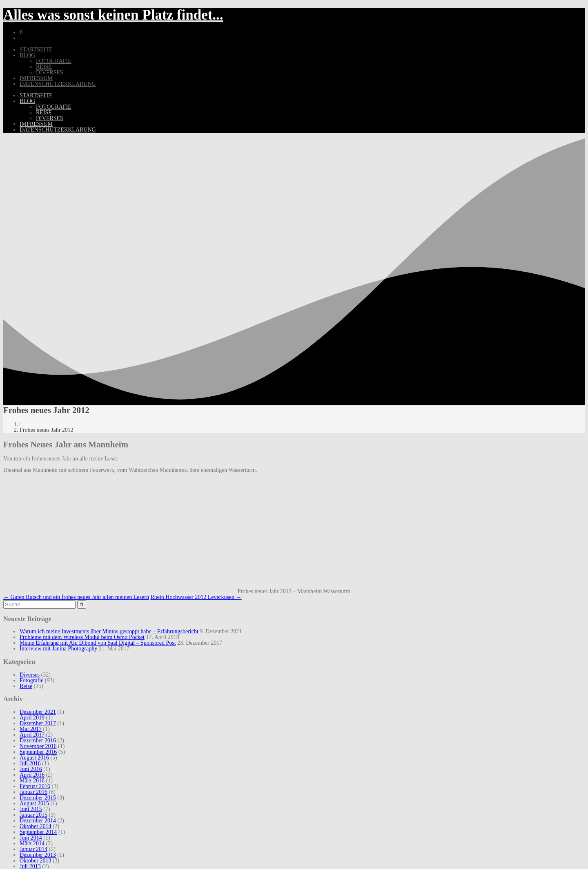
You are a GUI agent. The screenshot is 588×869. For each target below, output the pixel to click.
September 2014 (38, 832)
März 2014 (32, 843)
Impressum (36, 78)
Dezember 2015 (38, 798)
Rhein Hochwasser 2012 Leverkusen (196, 597)
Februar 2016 (35, 786)
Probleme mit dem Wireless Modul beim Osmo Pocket (82, 637)
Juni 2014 (31, 838)
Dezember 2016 (38, 741)
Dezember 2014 (38, 821)
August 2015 (34, 803)
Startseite (36, 50)
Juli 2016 (30, 763)
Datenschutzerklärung (58, 84)
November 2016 (38, 746)
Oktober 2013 (35, 861)
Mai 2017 (31, 729)
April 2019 (32, 718)
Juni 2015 (31, 809)
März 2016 (32, 781)
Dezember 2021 (38, 712)
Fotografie (54, 61)
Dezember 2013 (38, 855)
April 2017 (32, 735)
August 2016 (34, 758)
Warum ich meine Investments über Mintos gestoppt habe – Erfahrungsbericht (109, 631)
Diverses (50, 73)
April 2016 (32, 775)
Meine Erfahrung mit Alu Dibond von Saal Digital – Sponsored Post (98, 643)
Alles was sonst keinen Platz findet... (113, 15)
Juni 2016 (31, 769)
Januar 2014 (33, 849)
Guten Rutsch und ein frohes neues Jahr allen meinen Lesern (76, 597)
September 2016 (38, 752)
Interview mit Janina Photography (58, 649)
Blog (27, 55)
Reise (44, 67)
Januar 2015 (33, 815)
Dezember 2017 (38, 723)
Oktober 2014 (35, 826)
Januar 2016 (33, 792)
